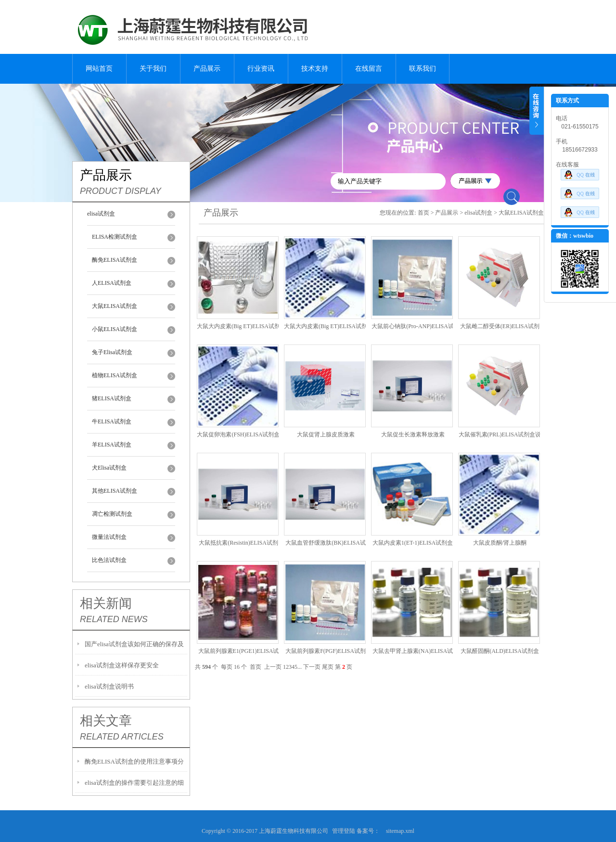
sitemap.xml (400, 831)
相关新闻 (106, 603)
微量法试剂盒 (109, 537)
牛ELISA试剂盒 (112, 421)
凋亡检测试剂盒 (112, 514)
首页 (423, 213)
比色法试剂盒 (109, 560)
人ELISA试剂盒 (112, 283)
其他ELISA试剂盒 (115, 491)
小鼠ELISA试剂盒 (115, 329)
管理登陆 (344, 831)
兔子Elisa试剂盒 (112, 352)
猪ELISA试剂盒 (112, 398)
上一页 (273, 667)
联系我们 (423, 69)
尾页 (328, 667)
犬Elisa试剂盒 (109, 468)
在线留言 (369, 69)
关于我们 (153, 69)
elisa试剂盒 (101, 214)
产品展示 (207, 69)
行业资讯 (261, 69)
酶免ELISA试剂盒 (115, 260)
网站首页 (99, 69)
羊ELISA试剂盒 (112, 445)
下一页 (312, 667)
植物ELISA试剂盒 (115, 375)
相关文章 (106, 721)
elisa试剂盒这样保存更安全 (122, 665)
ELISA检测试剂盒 (115, 237)
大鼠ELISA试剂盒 (115, 306)
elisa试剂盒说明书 (109, 686)
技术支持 (315, 69)
